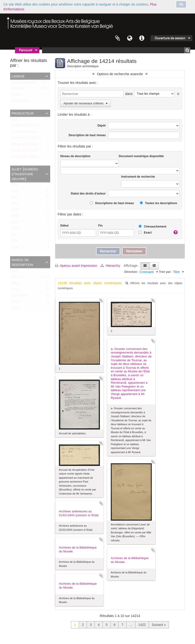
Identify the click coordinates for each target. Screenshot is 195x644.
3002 (15, 211)
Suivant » (159, 625)
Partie (16, 290)
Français (18, 89)
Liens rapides (142, 38)
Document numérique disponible (141, 156)
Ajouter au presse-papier (101, 301)
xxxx (14, 198)
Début (64, 226)
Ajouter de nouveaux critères (86, 103)
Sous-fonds (20, 296)
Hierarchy (111, 266)
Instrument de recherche (138, 177)
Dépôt (102, 126)
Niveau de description (22, 262)
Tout (14, 120)
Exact (145, 232)
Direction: (131, 272)
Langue (130, 38)
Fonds (16, 303)
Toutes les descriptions (158, 203)
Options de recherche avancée (120, 74)
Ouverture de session (170, 38)
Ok (181, 4)
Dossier (17, 278)
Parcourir (26, 50)
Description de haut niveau (87, 135)
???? (15, 192)
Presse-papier (118, 38)
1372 (15, 223)
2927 (15, 242)
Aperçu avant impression (76, 266)
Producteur (23, 113)
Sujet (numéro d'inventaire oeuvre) (25, 174)
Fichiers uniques (23, 83)
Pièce (15, 284)
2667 (15, 204)
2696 (15, 217)
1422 (142, 625)
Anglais (17, 95)
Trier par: (165, 272)
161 (14, 236)
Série (15, 309)
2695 (15, 248)
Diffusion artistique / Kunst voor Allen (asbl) (43, 145)
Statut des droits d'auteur (88, 194)
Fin (100, 226)
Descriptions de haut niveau (112, 203)
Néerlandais (20, 102)
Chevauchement (152, 226)
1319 (15, 229)
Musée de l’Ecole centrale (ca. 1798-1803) (43, 151)
